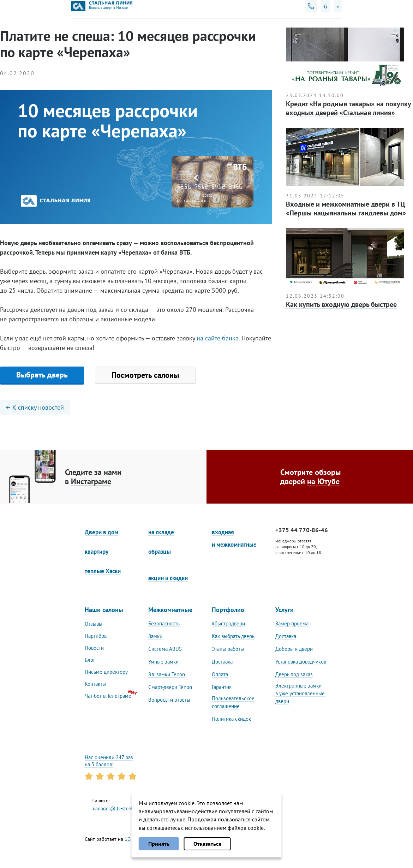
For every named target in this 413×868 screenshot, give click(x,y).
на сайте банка (218, 338)
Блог (90, 660)
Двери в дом (101, 532)
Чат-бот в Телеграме (108, 696)
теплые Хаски (103, 571)
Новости (94, 648)
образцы (160, 552)
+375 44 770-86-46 (302, 530)
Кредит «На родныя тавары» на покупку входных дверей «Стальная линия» (349, 108)
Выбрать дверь (42, 375)
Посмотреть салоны (145, 375)
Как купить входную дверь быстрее (341, 304)
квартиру (97, 552)
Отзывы (94, 624)
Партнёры (96, 636)
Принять (159, 844)
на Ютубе (323, 481)
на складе (161, 532)
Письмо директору (106, 672)
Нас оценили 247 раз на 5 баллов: (109, 761)
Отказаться (207, 844)
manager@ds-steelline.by (119, 808)
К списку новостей (35, 407)
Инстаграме (91, 481)
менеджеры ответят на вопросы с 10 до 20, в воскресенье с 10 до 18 (298, 547)
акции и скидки (168, 578)
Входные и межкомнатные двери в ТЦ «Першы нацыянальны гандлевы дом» (346, 209)
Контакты (95, 684)
